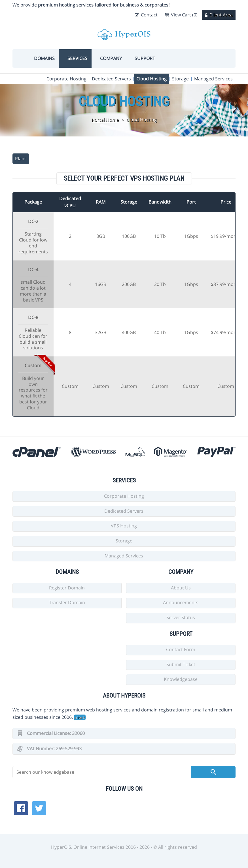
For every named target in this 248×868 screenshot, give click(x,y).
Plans (21, 159)
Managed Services (213, 79)
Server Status (181, 617)
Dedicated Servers (111, 79)
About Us (181, 588)
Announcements (181, 602)
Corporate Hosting (66, 79)
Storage (180, 79)
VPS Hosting (124, 526)
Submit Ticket (181, 664)
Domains (44, 58)
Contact (149, 15)
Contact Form (181, 649)
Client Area (221, 15)
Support (145, 58)
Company (111, 58)
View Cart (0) (184, 15)
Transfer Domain (67, 602)
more (80, 717)
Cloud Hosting (151, 79)
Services (77, 58)
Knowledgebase (181, 679)
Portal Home (105, 120)
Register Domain (67, 588)
